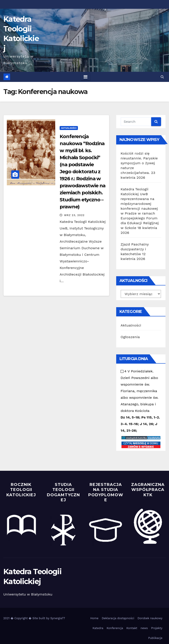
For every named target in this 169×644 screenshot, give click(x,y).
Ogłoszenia (130, 337)
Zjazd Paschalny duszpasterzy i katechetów (135, 249)
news (144, 628)
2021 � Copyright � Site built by (27, 618)
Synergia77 (58, 618)
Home (94, 618)
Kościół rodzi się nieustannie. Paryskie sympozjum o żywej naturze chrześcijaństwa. (139, 163)
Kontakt (132, 628)
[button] (162, 77)
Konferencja (115, 628)
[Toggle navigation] (85, 77)
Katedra (98, 628)
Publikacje (155, 638)
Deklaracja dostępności (118, 618)
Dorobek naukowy (150, 618)
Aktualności (69, 128)
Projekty (157, 628)
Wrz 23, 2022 (74, 215)
